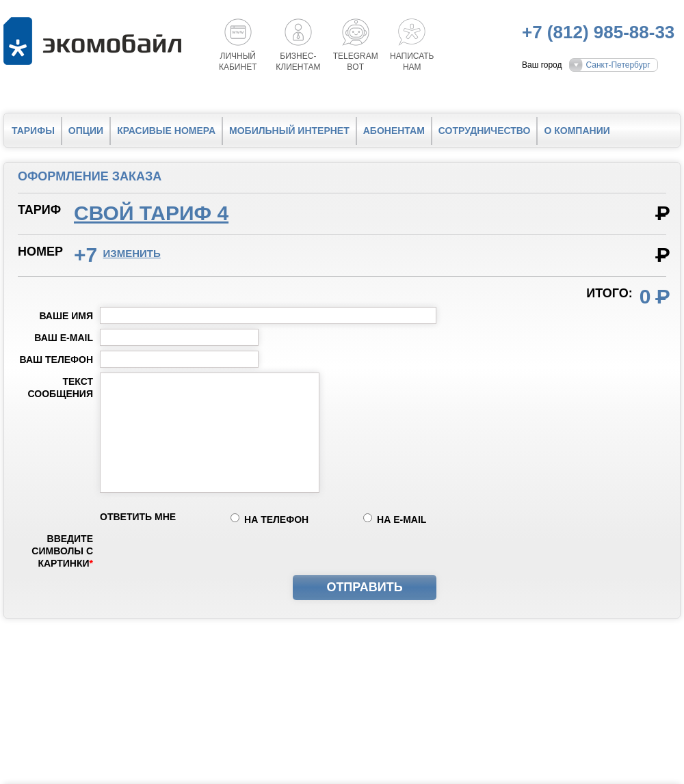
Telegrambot (356, 62)
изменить (132, 253)
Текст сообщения (61, 388)
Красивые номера (166, 131)
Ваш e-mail (64, 338)
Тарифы (33, 131)
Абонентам (394, 131)
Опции (86, 131)
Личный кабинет (238, 62)
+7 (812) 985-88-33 (598, 32)
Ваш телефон (56, 360)
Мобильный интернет (289, 131)
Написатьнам (412, 62)
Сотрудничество (485, 131)
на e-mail (402, 519)
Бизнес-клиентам (298, 62)
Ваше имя (66, 316)
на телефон (276, 519)
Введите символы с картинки (62, 551)
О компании (577, 131)
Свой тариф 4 (151, 213)
